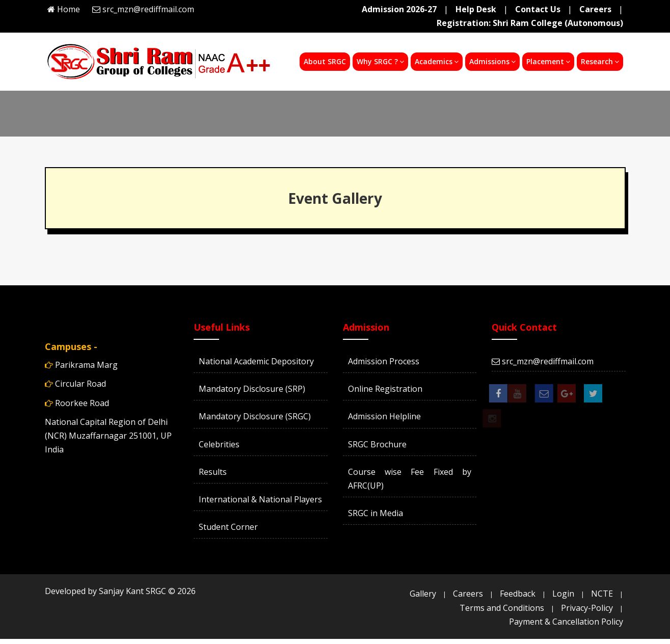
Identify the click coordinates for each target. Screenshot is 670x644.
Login (563, 594)
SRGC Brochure (377, 444)
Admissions (492, 61)
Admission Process (384, 361)
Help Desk (476, 9)
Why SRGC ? (380, 61)
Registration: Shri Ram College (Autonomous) (530, 23)
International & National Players (260, 499)
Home (69, 9)
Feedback (518, 594)
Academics (437, 61)
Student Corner (228, 527)
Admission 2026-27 (399, 9)
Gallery (423, 594)
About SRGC (325, 61)
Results (213, 472)
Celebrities (219, 444)
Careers (595, 9)
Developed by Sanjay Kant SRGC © (120, 591)
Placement (548, 61)
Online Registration (385, 389)
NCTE (602, 594)
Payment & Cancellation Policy (566, 622)
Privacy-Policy (587, 608)
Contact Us (538, 9)
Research (600, 61)
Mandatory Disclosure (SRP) (252, 389)
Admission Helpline (384, 416)
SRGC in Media (376, 513)
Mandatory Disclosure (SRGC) (255, 416)
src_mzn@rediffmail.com (148, 9)
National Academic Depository (256, 361)
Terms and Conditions (502, 608)
